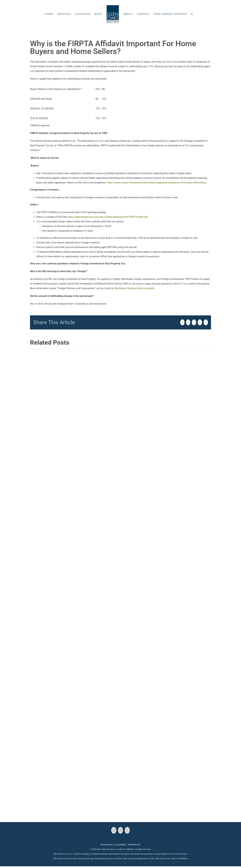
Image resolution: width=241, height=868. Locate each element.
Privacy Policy (107, 845)
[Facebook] (114, 830)
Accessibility (120, 845)
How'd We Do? (134, 845)
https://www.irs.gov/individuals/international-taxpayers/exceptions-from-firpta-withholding (156, 183)
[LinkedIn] (127, 830)
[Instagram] (121, 830)
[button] (192, 14)
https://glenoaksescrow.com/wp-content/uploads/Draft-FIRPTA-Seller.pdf (108, 217)
